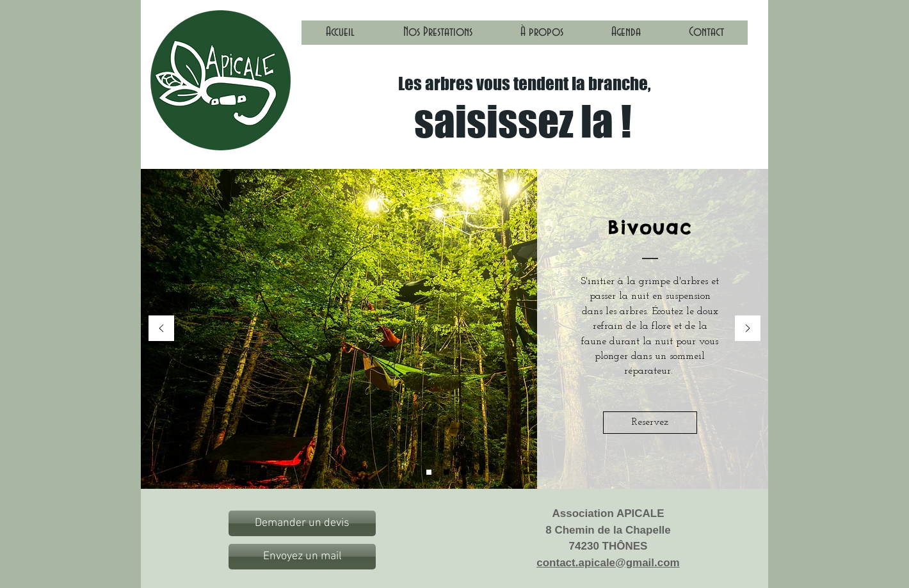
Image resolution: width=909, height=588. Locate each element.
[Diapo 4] (463, 472)
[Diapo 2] (446, 472)
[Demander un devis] (302, 523)
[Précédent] (161, 329)
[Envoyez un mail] (302, 557)
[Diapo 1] (429, 472)
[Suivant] (748, 329)
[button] (438, 36)
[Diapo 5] (481, 472)
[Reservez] (650, 423)
